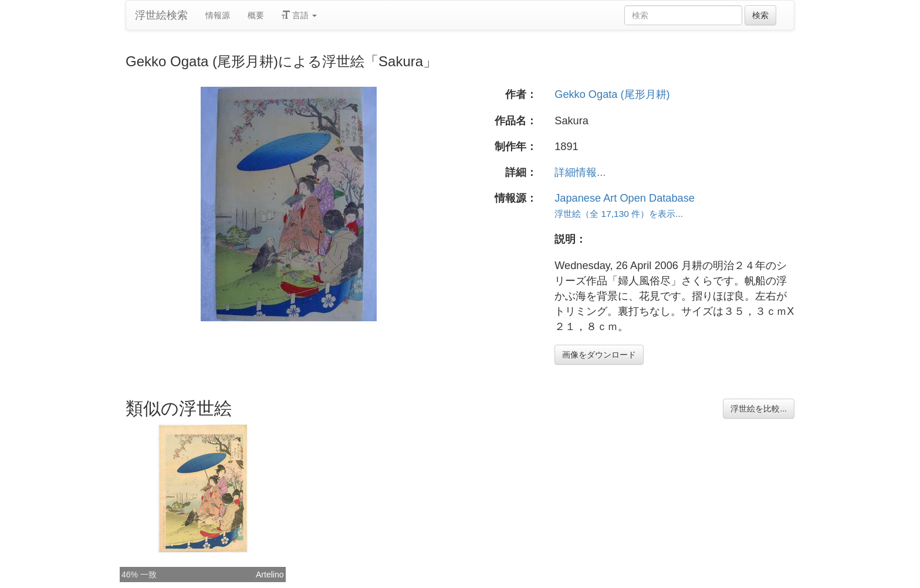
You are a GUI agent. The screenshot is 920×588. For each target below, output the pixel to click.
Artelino (270, 575)
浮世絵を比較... (759, 409)
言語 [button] (299, 15)
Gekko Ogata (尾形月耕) (612, 94)
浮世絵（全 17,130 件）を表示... (619, 214)
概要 (256, 15)
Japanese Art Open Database (625, 198)
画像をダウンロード (599, 355)
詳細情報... (580, 172)
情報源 (218, 15)
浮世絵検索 (161, 15)
